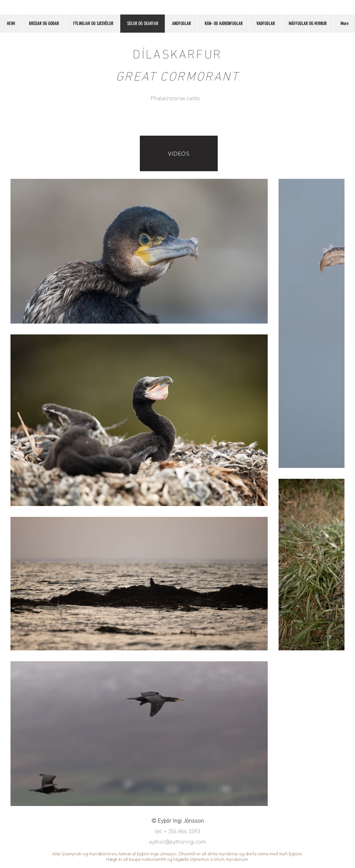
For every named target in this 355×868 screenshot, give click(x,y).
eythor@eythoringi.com (178, 841)
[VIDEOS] (179, 153)
